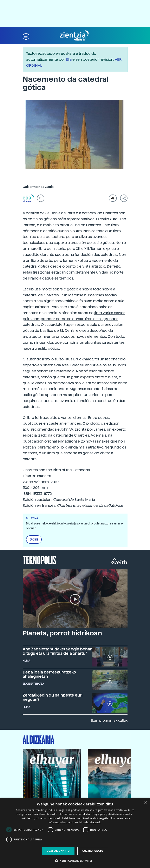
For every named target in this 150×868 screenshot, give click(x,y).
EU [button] (41, 198)
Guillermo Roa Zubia (38, 187)
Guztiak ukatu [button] (93, 851)
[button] (26, 36)
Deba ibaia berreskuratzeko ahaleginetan (49, 674)
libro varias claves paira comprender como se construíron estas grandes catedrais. (74, 319)
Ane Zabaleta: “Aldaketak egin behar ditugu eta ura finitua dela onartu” (57, 651)
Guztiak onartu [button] (58, 851)
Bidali (34, 539)
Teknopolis (40, 560)
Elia (69, 59)
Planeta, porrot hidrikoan (62, 633)
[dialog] (75, 833)
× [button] (145, 802)
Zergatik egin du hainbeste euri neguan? (53, 697)
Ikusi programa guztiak (109, 721)
